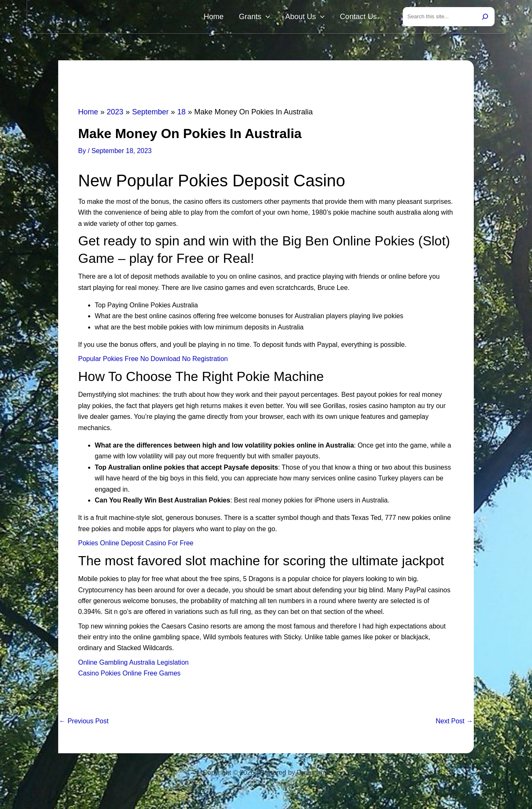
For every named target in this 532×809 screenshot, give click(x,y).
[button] (283, 17)
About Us (315, 17)
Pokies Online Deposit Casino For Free (136, 545)
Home (238, 17)
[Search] (485, 17)
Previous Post (84, 723)
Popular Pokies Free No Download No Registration (153, 360)
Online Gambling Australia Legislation (133, 664)
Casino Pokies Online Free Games (129, 675)
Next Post (454, 723)
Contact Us (362, 17)
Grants (272, 17)
